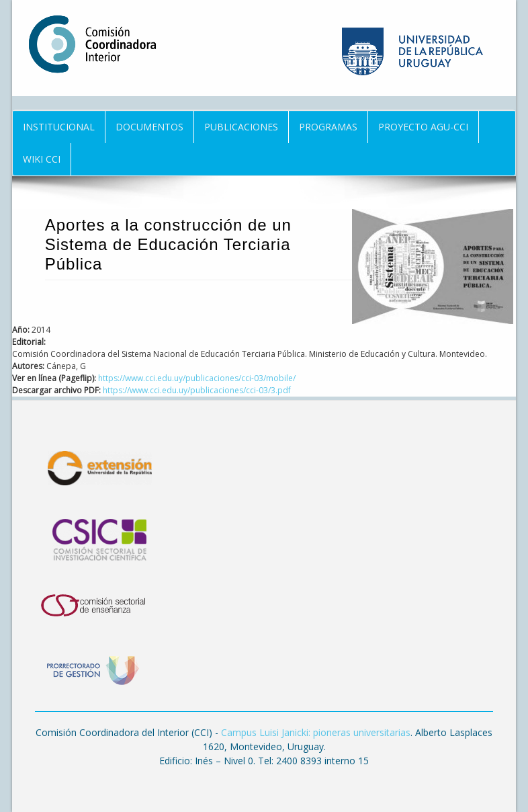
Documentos (149, 127)
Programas (328, 127)
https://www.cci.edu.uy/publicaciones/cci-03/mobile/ (197, 378)
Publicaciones (241, 127)
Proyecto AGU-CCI (423, 127)
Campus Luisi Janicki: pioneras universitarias (316, 732)
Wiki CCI (42, 159)
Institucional (59, 127)
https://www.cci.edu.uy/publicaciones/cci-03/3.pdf (197, 390)
